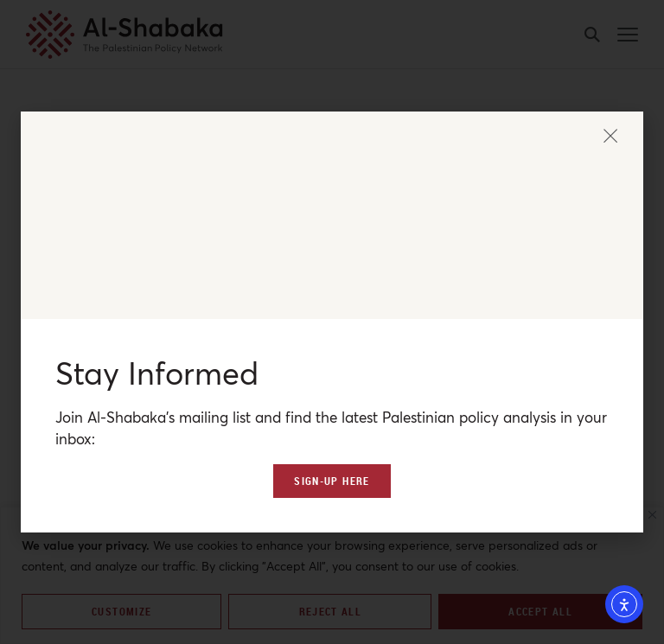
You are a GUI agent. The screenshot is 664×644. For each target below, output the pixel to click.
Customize (121, 611)
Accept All (540, 611)
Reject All (331, 611)
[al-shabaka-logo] (124, 35)
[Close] (652, 515)
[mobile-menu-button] (628, 35)
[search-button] (592, 35)
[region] (332, 575)
